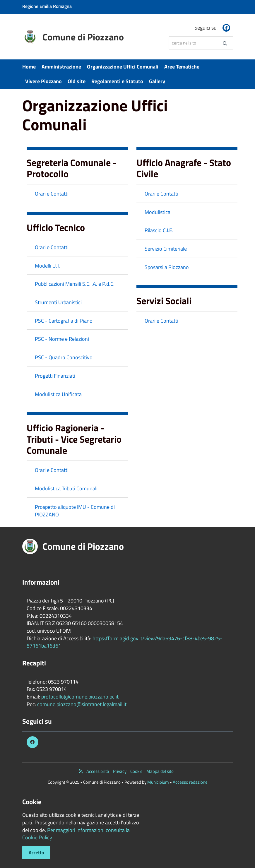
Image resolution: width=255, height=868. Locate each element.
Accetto (36, 852)
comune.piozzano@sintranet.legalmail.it (82, 704)
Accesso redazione (190, 782)
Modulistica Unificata (58, 394)
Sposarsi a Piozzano (167, 267)
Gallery (157, 81)
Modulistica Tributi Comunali (66, 488)
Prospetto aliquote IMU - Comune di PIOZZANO (75, 511)
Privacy (120, 771)
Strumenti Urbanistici (58, 302)
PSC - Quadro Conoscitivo (64, 357)
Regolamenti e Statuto (117, 81)
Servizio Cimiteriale (166, 249)
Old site (77, 81)
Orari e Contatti (52, 194)
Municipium (158, 782)
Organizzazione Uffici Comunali (123, 67)
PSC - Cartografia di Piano (64, 321)
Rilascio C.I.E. (159, 230)
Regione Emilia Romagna (47, 6)
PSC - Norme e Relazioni (62, 339)
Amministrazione (61, 67)
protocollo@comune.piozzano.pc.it (80, 697)
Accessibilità (98, 771)
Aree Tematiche (182, 67)
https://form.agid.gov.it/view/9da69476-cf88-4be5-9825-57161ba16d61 (124, 642)
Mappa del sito (160, 771)
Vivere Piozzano (43, 81)
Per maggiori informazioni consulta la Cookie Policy (76, 834)
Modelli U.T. (48, 266)
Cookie (136, 771)
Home (29, 67)
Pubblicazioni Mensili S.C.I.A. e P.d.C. (75, 284)
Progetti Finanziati (55, 376)
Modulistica (158, 212)
